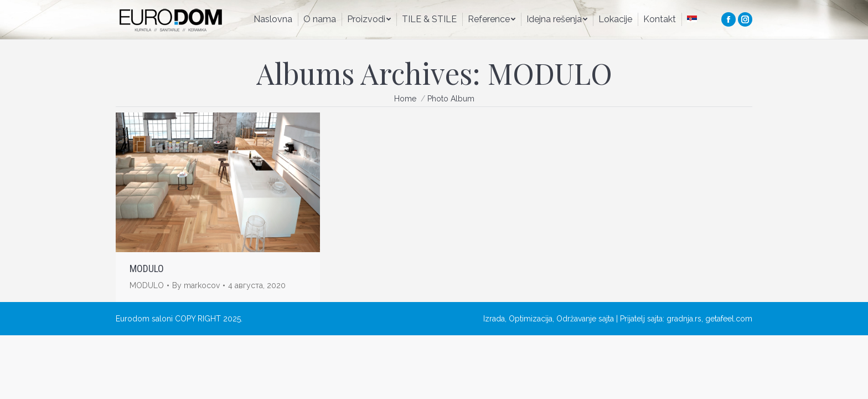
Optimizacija (531, 319)
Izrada (494, 319)
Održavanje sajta (585, 319)
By (196, 285)
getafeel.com (729, 319)
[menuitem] (273, 19)
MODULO (147, 268)
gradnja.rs (684, 319)
